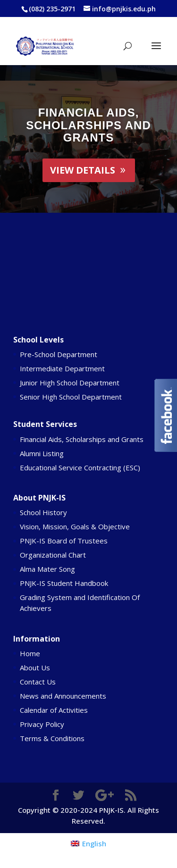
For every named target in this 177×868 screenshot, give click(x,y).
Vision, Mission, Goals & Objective (75, 526)
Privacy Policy (42, 724)
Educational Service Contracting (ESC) (80, 467)
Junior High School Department (70, 383)
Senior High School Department (71, 397)
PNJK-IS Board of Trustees (64, 541)
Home (30, 653)
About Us (35, 668)
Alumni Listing (42, 453)
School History (43, 512)
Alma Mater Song (47, 569)
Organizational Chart (53, 555)
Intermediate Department (62, 368)
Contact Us (38, 682)
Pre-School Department (59, 354)
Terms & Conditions (52, 738)
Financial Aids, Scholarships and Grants (88, 125)
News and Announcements (63, 696)
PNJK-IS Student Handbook (64, 583)
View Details (83, 170)
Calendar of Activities (54, 710)
